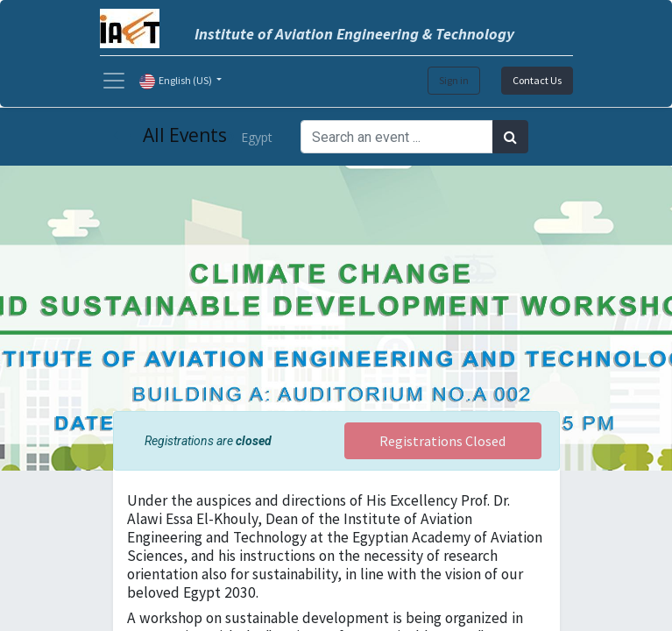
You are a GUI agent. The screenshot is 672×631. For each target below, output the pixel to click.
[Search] (510, 137)
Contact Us (537, 80)
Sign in (454, 80)
